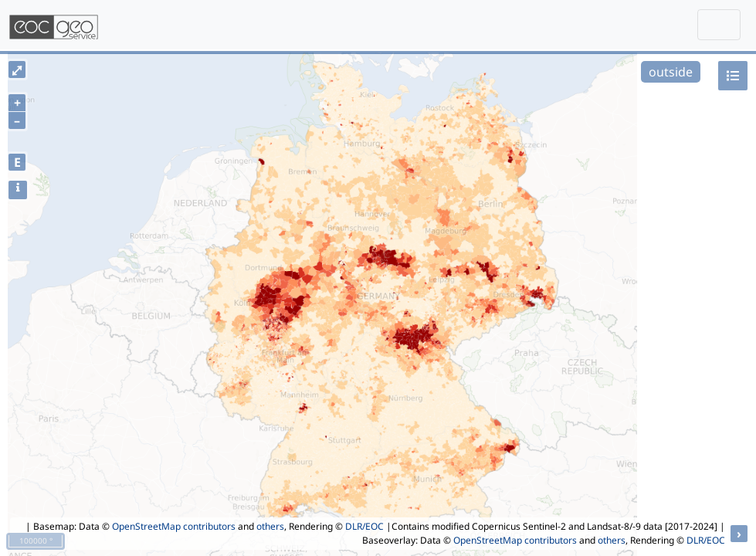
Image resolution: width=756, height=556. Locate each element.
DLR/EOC (364, 526)
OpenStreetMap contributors (174, 526)
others (270, 526)
